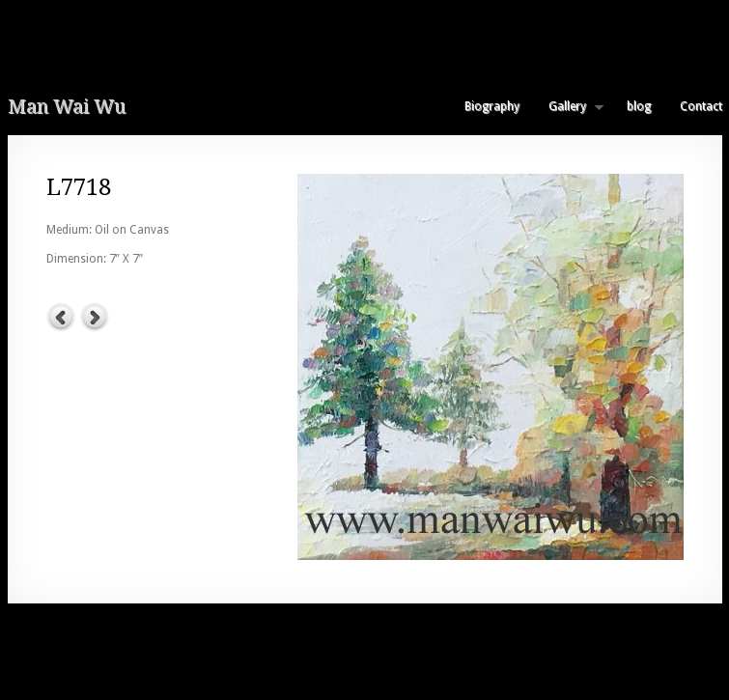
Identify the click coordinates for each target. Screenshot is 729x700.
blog (639, 106)
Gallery (569, 106)
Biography (492, 106)
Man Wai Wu (67, 106)
